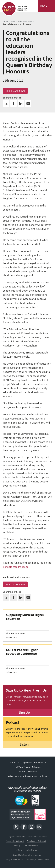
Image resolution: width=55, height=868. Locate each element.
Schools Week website (16, 567)
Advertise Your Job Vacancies (22, 776)
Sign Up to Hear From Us (34, 762)
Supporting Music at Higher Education (25, 617)
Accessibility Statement (15, 841)
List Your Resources (27, 772)
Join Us (43, 776)
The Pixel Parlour (31, 850)
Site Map (17, 845)
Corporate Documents (16, 837)
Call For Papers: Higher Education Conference (22, 652)
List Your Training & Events (27, 767)
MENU (44, 6)
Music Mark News (15, 91)
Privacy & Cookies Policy (37, 837)
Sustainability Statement (36, 841)
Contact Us (14, 762)
